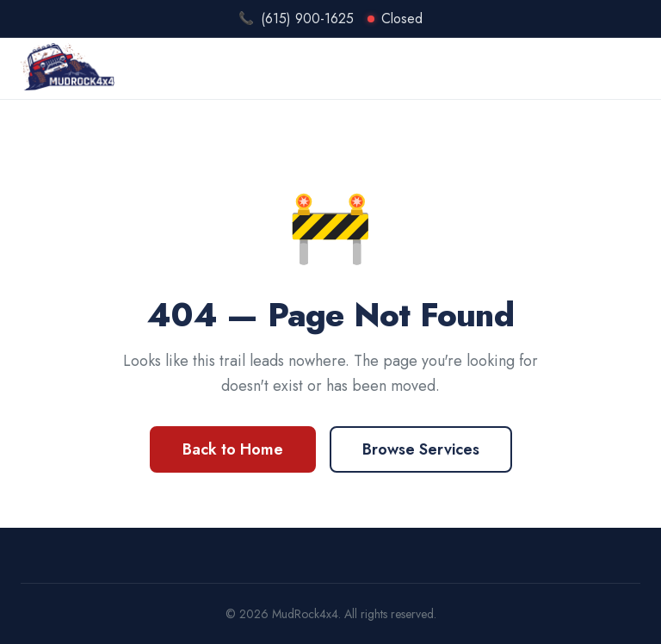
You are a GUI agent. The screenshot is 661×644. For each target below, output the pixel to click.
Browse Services (421, 449)
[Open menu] (627, 67)
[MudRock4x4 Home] (68, 67)
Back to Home (233, 449)
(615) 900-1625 (307, 19)
